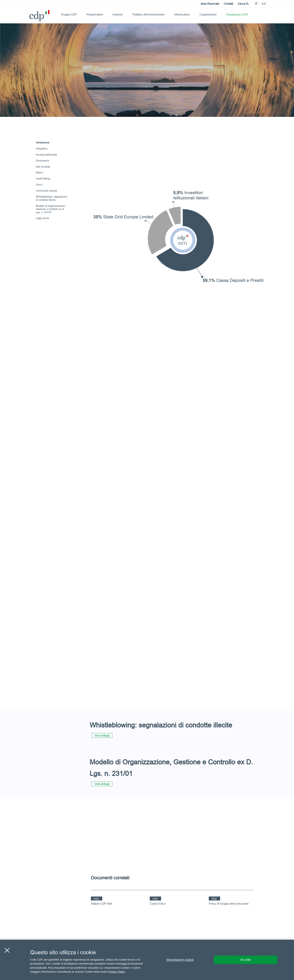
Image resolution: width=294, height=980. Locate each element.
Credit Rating (43, 178)
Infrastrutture (182, 14)
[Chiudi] (7, 950)
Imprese (118, 14)
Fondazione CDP (237, 15)
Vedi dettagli (102, 735)
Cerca (243, 4)
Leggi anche (42, 218)
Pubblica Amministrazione (148, 14)
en (264, 4)
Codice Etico (158, 904)
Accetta (246, 960)
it (256, 4)
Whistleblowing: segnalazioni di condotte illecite (51, 198)
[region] (147, 960)
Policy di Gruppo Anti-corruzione (229, 904)
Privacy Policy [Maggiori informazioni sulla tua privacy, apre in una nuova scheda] (117, 972)
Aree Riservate (210, 4)
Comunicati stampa (46, 191)
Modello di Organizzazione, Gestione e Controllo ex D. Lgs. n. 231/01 (51, 209)
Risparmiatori (95, 14)
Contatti (228, 4)
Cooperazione (208, 14)
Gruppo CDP (69, 14)
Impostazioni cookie (180, 960)
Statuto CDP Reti (101, 904)
